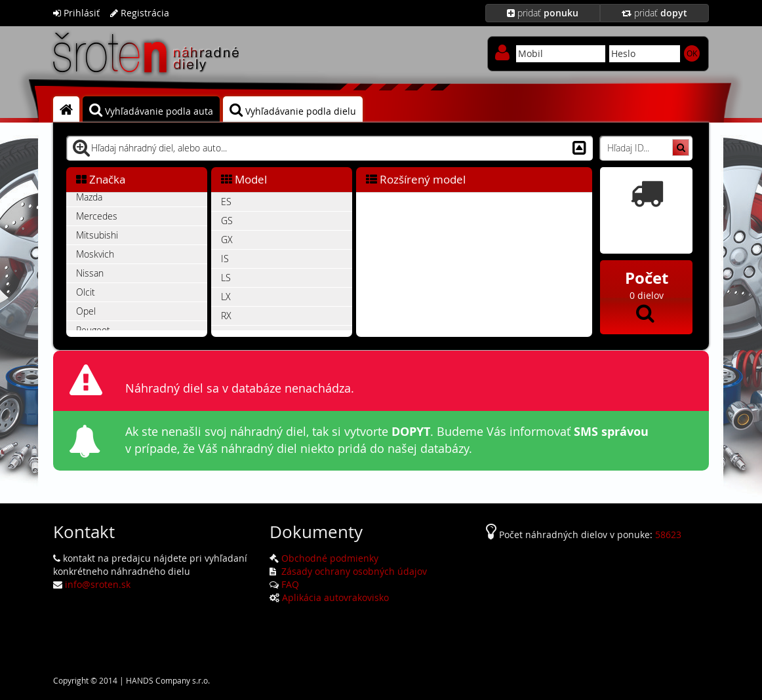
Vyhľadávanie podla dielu (293, 110)
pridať (543, 13)
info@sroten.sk (98, 584)
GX (227, 240)
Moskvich (95, 254)
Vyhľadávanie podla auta (151, 110)
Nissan (90, 273)
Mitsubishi (97, 235)
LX (226, 297)
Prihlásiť (76, 13)
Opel (86, 311)
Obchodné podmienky (330, 558)
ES (226, 202)
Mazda (89, 197)
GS (227, 221)
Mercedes (97, 216)
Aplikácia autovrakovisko (335, 597)
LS (226, 278)
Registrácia (140, 13)
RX (226, 316)
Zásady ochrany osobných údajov (353, 571)
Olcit (86, 292)
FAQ (290, 584)
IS (225, 259)
